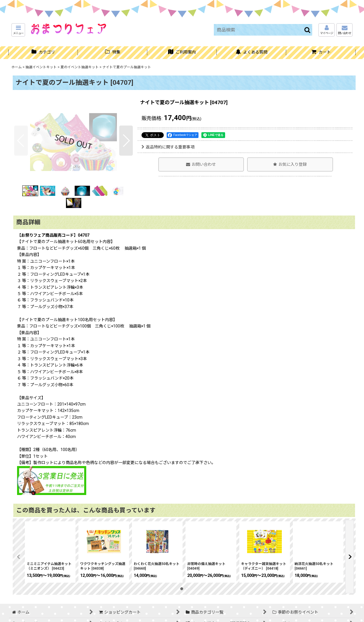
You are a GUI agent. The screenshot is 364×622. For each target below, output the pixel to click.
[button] (18, 30)
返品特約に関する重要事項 (168, 147)
